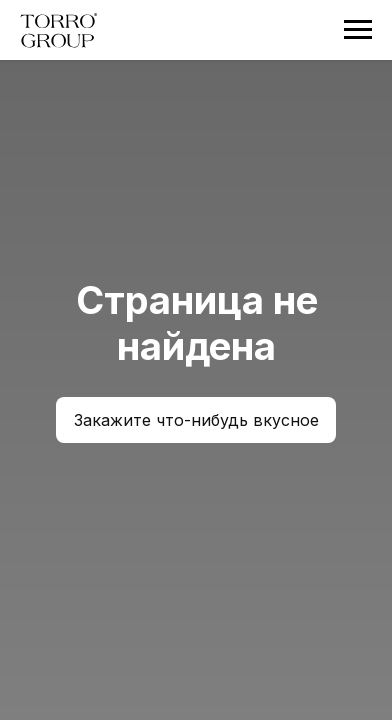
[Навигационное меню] (358, 30)
